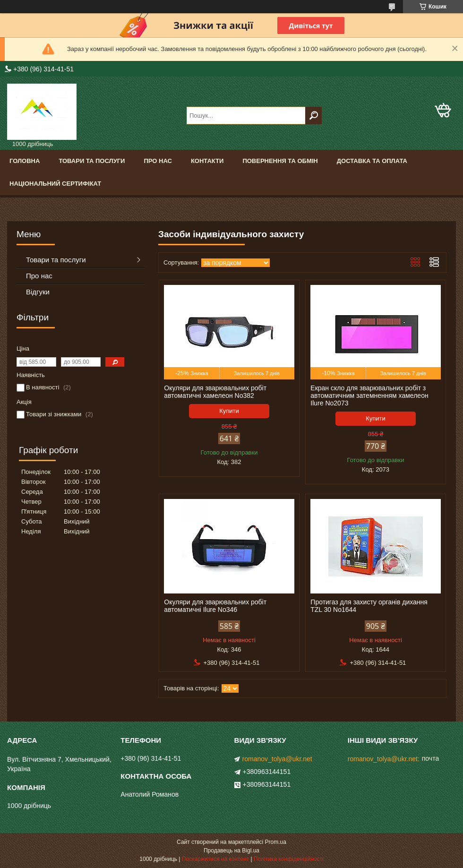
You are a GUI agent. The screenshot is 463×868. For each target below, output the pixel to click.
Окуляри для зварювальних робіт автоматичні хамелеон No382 (215, 392)
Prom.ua (276, 842)
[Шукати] (313, 116)
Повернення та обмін (280, 161)
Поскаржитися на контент (215, 859)
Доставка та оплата (372, 161)
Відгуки (38, 292)
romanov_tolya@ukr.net (277, 759)
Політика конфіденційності (289, 859)
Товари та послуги (92, 161)
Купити (229, 411)
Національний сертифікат (55, 184)
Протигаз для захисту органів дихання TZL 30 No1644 (369, 606)
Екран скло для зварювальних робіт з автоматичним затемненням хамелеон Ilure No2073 (369, 395)
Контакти (207, 161)
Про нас (158, 161)
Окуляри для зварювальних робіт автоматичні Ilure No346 (215, 606)
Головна (25, 161)
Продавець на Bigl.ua (231, 851)
